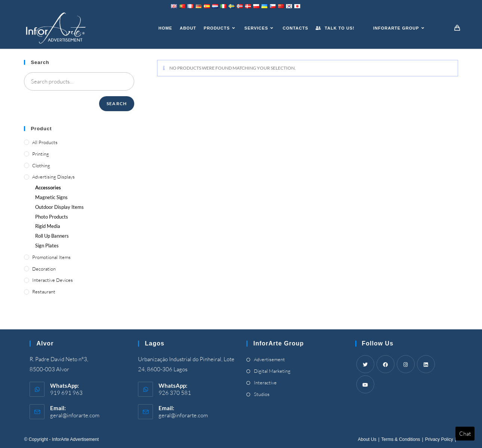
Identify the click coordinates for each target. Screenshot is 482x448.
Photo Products (52, 217)
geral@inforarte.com (75, 415)
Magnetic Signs (51, 197)
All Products (45, 142)
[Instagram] (406, 364)
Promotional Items (51, 257)
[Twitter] (365, 364)
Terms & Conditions (401, 439)
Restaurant (44, 292)
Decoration (44, 269)
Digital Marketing (272, 371)
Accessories (48, 188)
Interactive (265, 383)
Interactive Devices (53, 280)
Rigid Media (48, 226)
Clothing (41, 165)
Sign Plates (47, 246)
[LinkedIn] (426, 364)
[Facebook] (386, 364)
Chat (465, 434)
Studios (262, 394)
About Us (367, 439)
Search (117, 103)
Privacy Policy (439, 439)
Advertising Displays (53, 177)
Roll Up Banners (52, 236)
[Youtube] (365, 384)
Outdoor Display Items (59, 207)
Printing (41, 154)
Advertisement (269, 359)
